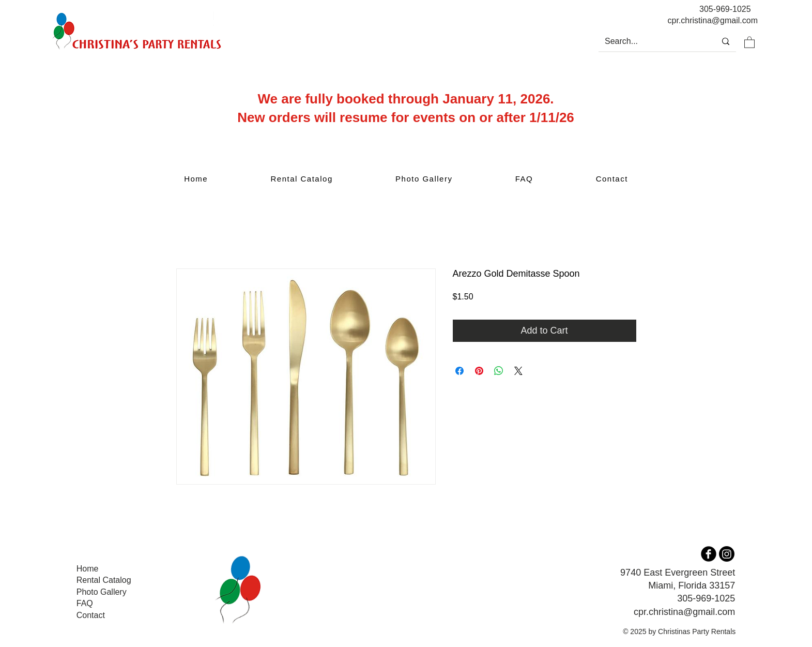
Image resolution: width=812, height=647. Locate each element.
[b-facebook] (709, 554)
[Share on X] (518, 371)
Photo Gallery (102, 592)
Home (88, 569)
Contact (91, 615)
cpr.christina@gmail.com (684, 612)
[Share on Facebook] (459, 371)
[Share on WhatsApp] (499, 371)
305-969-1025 (725, 9)
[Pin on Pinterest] (479, 371)
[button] (749, 42)
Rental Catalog (104, 580)
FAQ (85, 603)
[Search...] (649, 41)
